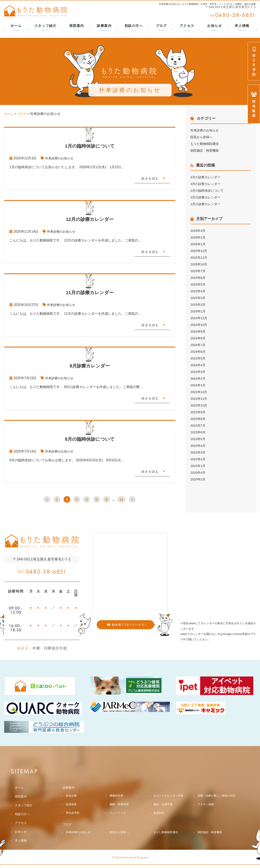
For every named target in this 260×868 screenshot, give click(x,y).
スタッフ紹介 (45, 28)
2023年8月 (198, 419)
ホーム (16, 28)
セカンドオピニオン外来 (170, 796)
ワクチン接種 (206, 811)
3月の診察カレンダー (206, 184)
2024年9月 (198, 331)
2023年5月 (198, 439)
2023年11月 (199, 399)
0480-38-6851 (47, 571)
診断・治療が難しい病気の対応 (217, 799)
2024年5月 (198, 358)
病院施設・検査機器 (205, 150)
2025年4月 (198, 291)
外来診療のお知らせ (60, 158)
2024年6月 (198, 352)
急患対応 (159, 821)
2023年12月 (199, 392)
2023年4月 (198, 446)
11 (122, 499)
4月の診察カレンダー (206, 177)
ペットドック (118, 821)
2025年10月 (199, 264)
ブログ (161, 28)
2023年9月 (198, 412)
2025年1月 (198, 311)
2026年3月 (198, 231)
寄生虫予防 (73, 821)
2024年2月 (198, 378)
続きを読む (150, 178)
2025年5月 (198, 284)
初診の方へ (134, 28)
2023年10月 (199, 405)
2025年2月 (198, 305)
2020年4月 (198, 473)
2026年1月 (198, 244)
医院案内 (77, 28)
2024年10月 (199, 325)
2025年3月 (198, 298)
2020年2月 (198, 479)
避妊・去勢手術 (164, 811)
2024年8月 (198, 338)
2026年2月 (198, 237)
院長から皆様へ (202, 137)
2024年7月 (198, 345)
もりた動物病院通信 (205, 144)
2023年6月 (198, 432)
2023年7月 (198, 425)
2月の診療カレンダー (206, 197)
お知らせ (214, 28)
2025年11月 (199, 258)
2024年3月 (198, 372)
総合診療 (72, 796)
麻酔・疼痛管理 (120, 811)
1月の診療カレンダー (206, 204)
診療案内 (104, 28)
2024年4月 (198, 365)
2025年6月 (198, 278)
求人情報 (242, 28)
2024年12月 (199, 318)
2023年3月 (198, 452)
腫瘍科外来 (117, 796)
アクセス (187, 28)
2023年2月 (198, 459)
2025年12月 (199, 251)
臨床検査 (72, 811)
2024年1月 (198, 385)
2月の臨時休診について (208, 191)
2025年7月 (198, 271)
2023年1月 (198, 466)
